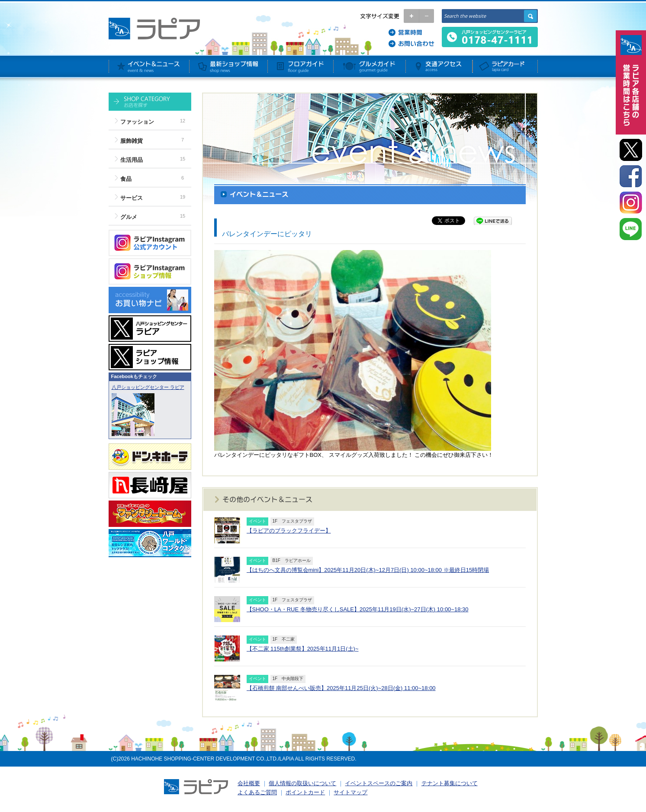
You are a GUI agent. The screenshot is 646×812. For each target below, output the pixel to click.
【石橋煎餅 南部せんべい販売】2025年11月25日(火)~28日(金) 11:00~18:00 (341, 688)
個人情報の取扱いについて (302, 783)
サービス (132, 198)
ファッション (137, 122)
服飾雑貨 (132, 141)
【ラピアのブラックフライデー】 (289, 531)
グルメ (129, 217)
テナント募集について (450, 783)
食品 (126, 179)
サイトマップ (350, 792)
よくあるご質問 (257, 792)
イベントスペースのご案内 (379, 783)
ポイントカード (305, 792)
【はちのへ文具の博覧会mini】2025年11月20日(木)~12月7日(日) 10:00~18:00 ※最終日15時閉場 (368, 570)
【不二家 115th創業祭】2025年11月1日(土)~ (303, 649)
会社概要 (249, 783)
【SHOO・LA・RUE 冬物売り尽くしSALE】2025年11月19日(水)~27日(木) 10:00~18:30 (358, 609)
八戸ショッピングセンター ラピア (148, 387)
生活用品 (132, 160)
